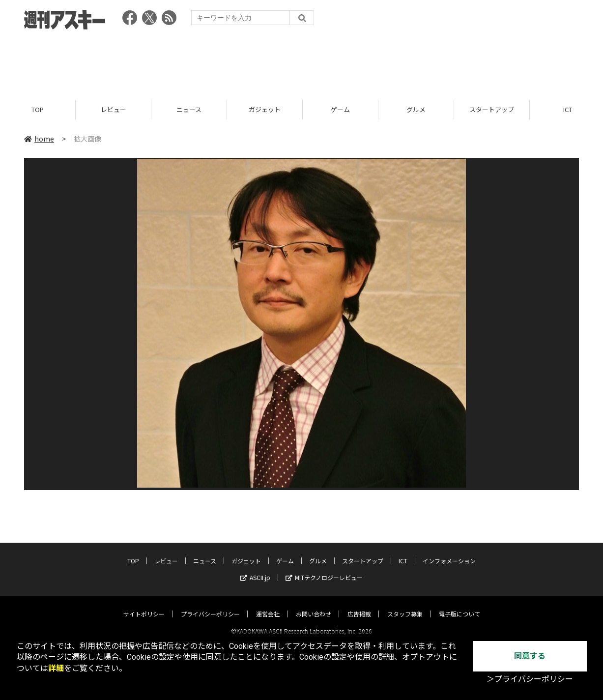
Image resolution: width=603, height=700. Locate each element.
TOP (38, 109)
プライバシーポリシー (210, 605)
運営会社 (268, 605)
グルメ (416, 109)
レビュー (114, 109)
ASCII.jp (255, 569)
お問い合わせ (314, 605)
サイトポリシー (144, 605)
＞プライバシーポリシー (530, 679)
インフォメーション (449, 552)
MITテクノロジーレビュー (324, 569)
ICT (403, 552)
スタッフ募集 (405, 605)
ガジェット (265, 109)
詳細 (56, 668)
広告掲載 (359, 605)
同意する (530, 656)
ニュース (189, 109)
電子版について (459, 605)
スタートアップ (492, 109)
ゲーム (340, 109)
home (39, 139)
